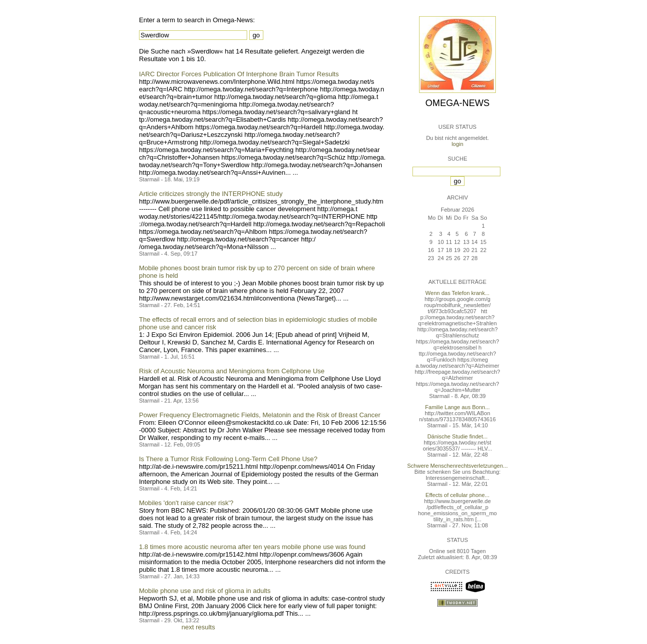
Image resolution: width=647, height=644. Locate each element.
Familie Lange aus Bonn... (457, 407)
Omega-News (457, 103)
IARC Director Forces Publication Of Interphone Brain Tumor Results (239, 74)
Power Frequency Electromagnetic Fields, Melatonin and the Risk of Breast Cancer (260, 415)
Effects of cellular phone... (457, 495)
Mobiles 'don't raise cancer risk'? (186, 503)
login (457, 144)
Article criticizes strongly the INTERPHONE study (211, 194)
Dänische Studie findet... (457, 436)
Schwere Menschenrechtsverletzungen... (458, 466)
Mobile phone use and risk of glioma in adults (205, 591)
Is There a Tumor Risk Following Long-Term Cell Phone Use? (228, 459)
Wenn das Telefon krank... (458, 293)
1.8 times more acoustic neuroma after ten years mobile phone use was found (252, 547)
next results (198, 627)
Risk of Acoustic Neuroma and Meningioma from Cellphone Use (232, 371)
